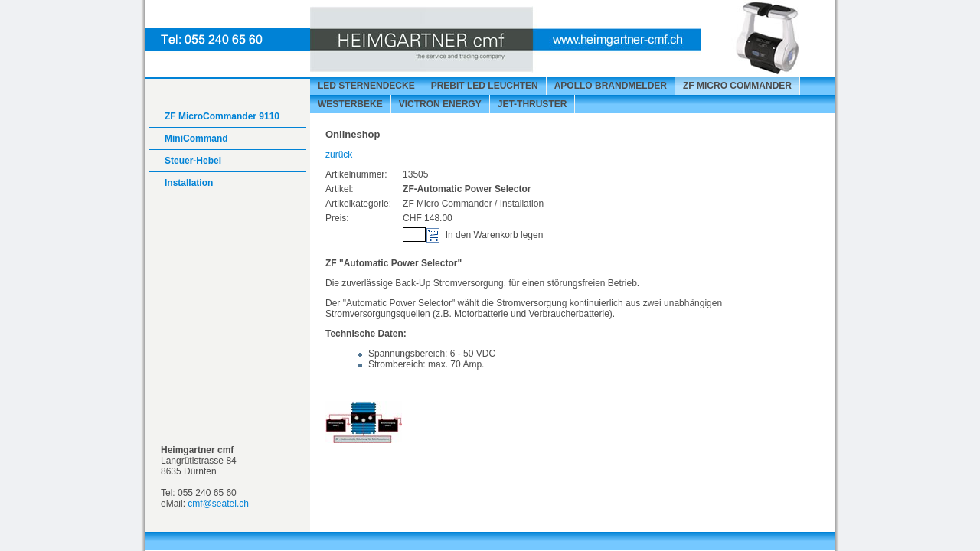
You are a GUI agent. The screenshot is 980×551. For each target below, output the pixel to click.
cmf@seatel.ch (218, 504)
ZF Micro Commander (737, 86)
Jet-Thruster (532, 104)
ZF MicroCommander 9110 (222, 116)
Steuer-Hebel (193, 161)
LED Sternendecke (366, 86)
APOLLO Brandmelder (611, 86)
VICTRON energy (440, 104)
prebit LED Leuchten (485, 86)
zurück (339, 155)
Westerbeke (350, 104)
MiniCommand (196, 139)
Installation (189, 183)
